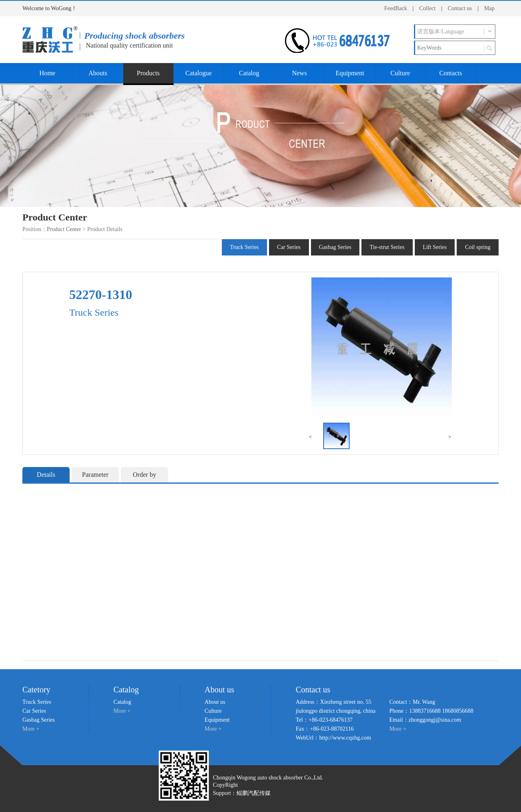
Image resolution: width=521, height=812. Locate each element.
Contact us (460, 8)
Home (47, 73)
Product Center (64, 229)
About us (215, 702)
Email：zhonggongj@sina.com (425, 720)
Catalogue (199, 73)
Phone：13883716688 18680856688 (431, 711)
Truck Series (244, 247)
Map (489, 8)
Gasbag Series (335, 247)
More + (31, 729)
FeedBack (396, 8)
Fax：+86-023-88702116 (325, 729)
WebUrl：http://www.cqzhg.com (333, 738)
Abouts (98, 73)
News (299, 73)
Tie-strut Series (387, 247)
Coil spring (478, 247)
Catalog (249, 73)
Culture (400, 73)
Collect (427, 8)
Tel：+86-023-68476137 (324, 720)
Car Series (289, 247)
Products (148, 73)
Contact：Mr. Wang (412, 702)
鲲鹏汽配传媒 (254, 793)
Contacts (451, 73)
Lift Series (435, 247)
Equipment (350, 73)
